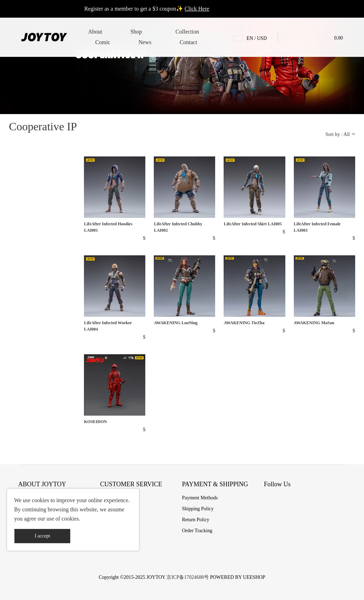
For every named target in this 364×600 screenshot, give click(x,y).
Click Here (197, 9)
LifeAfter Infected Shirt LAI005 (253, 224)
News (145, 42)
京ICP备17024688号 (188, 577)
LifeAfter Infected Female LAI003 (317, 227)
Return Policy (196, 520)
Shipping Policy (198, 509)
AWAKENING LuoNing (176, 323)
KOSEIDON (95, 422)
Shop (136, 32)
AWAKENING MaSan (314, 323)
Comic (103, 42)
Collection (187, 32)
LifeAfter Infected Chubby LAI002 (178, 227)
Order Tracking (197, 531)
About (95, 32)
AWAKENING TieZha (244, 323)
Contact (188, 42)
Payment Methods (200, 498)
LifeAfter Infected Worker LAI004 (108, 326)
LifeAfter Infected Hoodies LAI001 (108, 227)
